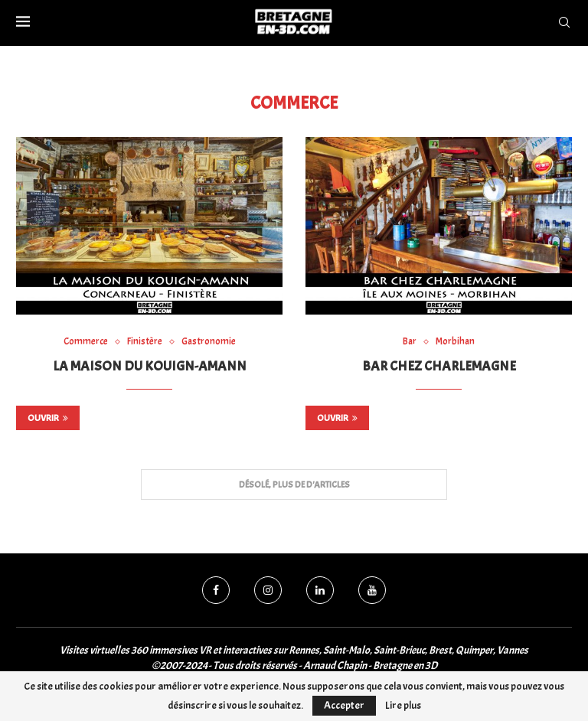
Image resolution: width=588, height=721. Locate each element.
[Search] (564, 23)
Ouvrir (48, 418)
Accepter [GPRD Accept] (344, 705)
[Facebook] (216, 590)
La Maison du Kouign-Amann (150, 366)
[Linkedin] (320, 590)
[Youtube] (372, 590)
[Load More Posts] (294, 485)
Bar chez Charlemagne (439, 366)
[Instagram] (268, 590)
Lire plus (403, 706)
